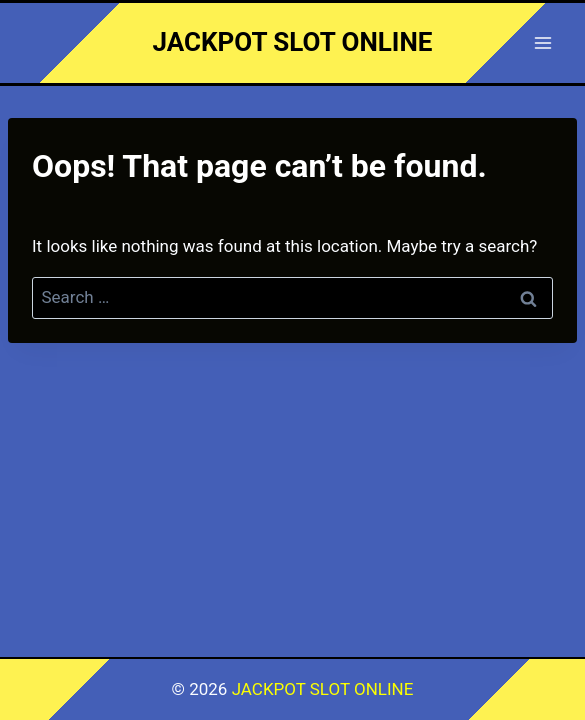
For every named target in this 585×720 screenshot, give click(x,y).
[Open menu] (542, 42)
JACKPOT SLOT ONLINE (323, 689)
